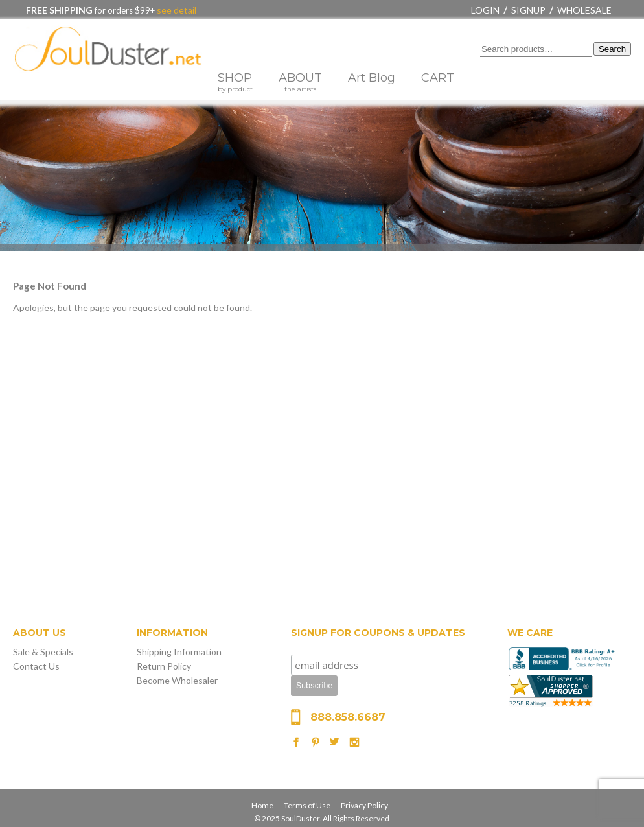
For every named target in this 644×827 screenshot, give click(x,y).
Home (262, 805)
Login (485, 10)
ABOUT (300, 82)
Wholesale (584, 10)
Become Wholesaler (177, 680)
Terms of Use (307, 805)
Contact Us (36, 666)
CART (438, 78)
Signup (528, 10)
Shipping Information (179, 652)
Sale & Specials (43, 652)
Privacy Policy (364, 805)
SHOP (235, 82)
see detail (176, 10)
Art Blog (372, 78)
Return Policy (164, 666)
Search (612, 49)
